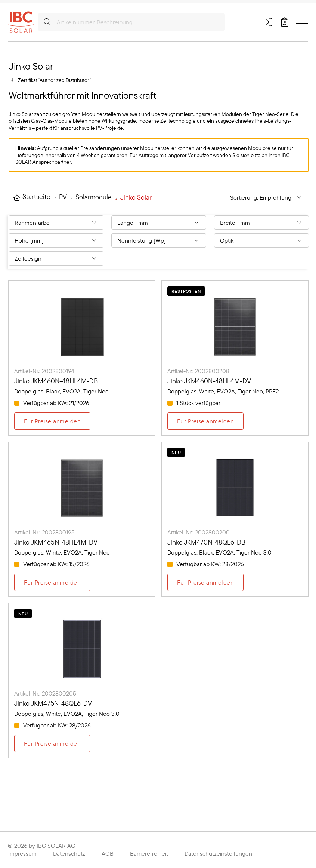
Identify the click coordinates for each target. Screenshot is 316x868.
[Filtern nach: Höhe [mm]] (56, 240)
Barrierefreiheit (149, 853)
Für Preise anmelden (52, 421)
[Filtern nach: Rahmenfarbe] (56, 223)
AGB (108, 853)
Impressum (22, 853)
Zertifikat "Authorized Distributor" (55, 80)
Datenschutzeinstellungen (218, 853)
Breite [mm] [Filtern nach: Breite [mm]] (236, 223)
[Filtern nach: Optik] (261, 240)
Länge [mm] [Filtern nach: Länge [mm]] (134, 223)
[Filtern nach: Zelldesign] (56, 258)
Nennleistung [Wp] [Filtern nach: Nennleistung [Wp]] (142, 240)
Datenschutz (69, 853)
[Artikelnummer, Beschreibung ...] (131, 22)
